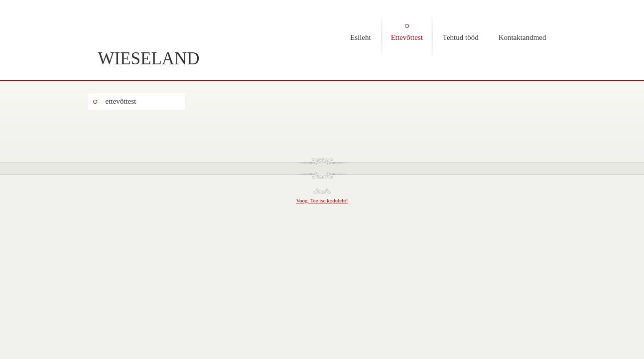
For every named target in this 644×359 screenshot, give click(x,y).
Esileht (361, 37)
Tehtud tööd (461, 37)
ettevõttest (121, 101)
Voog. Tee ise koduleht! (322, 200)
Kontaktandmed (522, 37)
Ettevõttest (407, 37)
